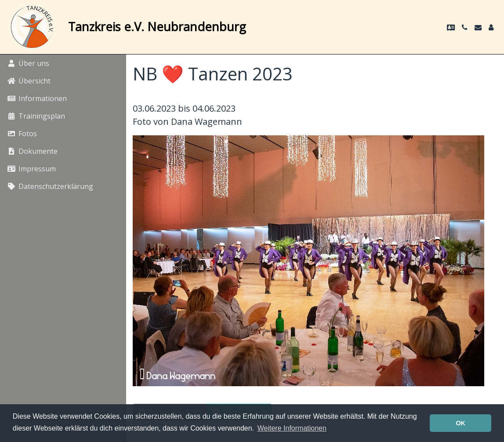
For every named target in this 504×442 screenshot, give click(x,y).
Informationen (37, 98)
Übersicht (29, 81)
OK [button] (460, 423)
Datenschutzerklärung (50, 186)
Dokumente (32, 151)
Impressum (31, 169)
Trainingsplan (36, 116)
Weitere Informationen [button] (292, 428)
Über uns (28, 63)
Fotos (22, 134)
